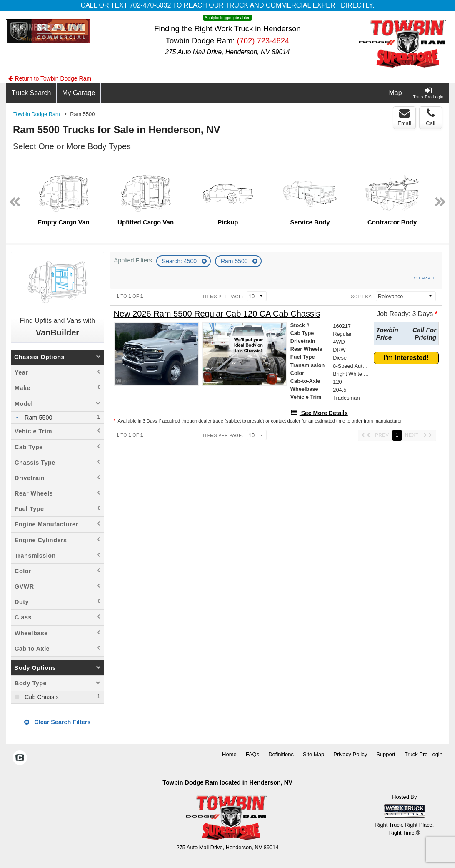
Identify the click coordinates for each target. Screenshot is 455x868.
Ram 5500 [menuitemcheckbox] (37, 418)
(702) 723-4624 (263, 41)
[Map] (396, 93)
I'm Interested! (406, 358)
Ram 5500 (235, 261)
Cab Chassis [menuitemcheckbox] (41, 697)
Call (430, 117)
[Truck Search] (31, 93)
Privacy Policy (350, 754)
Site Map (314, 754)
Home (229, 754)
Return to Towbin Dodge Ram (50, 78)
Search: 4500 (180, 261)
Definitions (281, 754)
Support (386, 754)
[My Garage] (79, 93)
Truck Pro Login (424, 754)
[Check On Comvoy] (20, 758)
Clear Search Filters (57, 722)
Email (404, 117)
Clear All (424, 278)
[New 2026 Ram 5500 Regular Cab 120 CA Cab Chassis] (217, 314)
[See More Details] (319, 413)
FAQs (253, 754)
